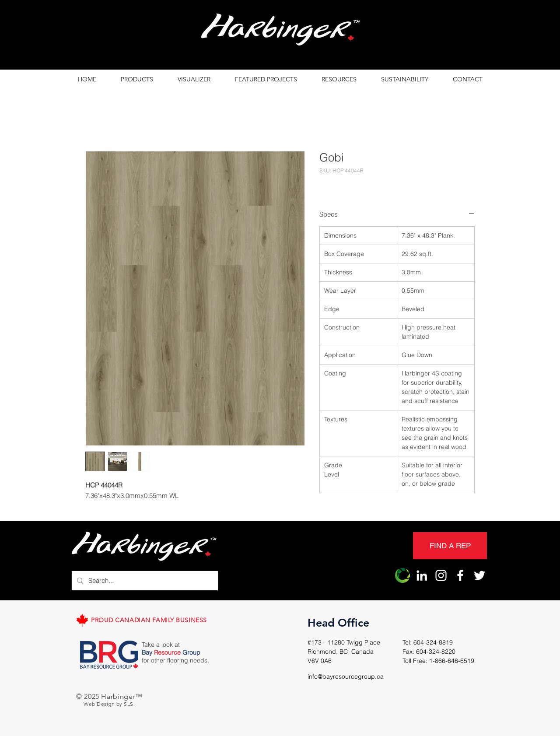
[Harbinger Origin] (402, 575)
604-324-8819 (433, 642)
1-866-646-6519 (452, 661)
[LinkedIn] (422, 575)
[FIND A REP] (450, 546)
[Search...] (144, 581)
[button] (137, 79)
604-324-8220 (436, 652)
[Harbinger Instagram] (441, 575)
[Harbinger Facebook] (460, 575)
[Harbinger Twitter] (479, 575)
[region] (280, 32)
